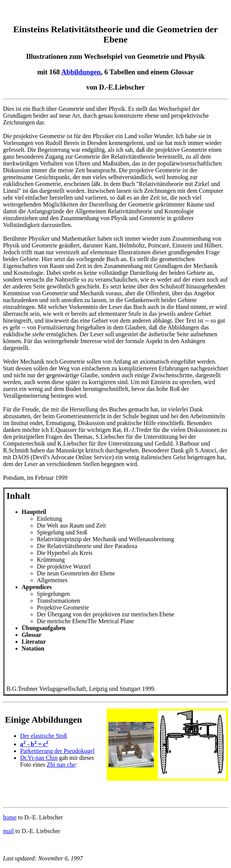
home (10, 817)
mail (8, 831)
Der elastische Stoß (44, 736)
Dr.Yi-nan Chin (39, 758)
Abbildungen (81, 72)
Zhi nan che (61, 765)
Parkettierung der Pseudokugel (57, 751)
